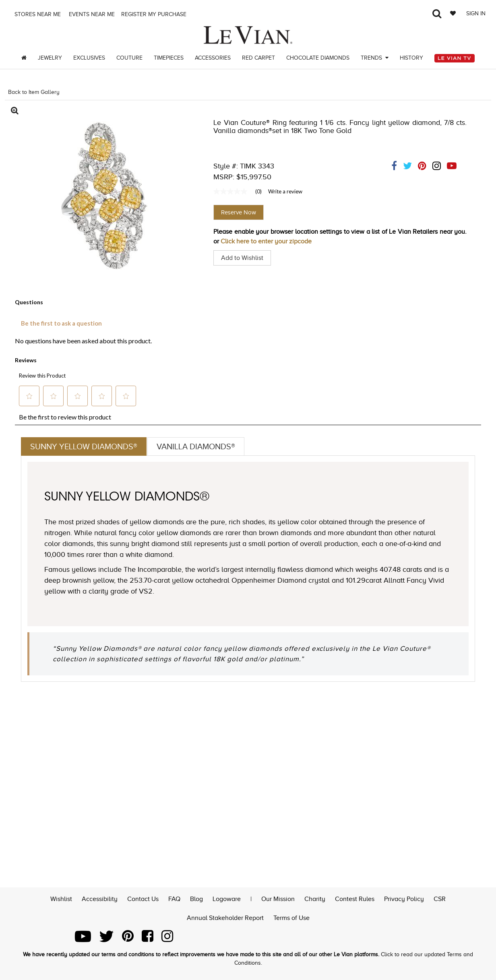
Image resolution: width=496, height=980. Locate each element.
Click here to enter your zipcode (266, 241)
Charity (315, 898)
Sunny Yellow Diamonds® (84, 446)
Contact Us (143, 898)
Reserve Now (239, 212)
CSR (440, 898)
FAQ (174, 898)
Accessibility (100, 898)
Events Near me (91, 14)
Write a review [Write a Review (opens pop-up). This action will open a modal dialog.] (285, 191)
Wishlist (61, 898)
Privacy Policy (404, 898)
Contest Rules (355, 898)
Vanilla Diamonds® (196, 446)
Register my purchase (155, 14)
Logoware (227, 898)
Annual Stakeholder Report (225, 917)
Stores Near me (37, 14)
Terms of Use (291, 917)
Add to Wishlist (242, 258)
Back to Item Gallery (34, 92)
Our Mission (278, 898)
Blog (196, 898)
